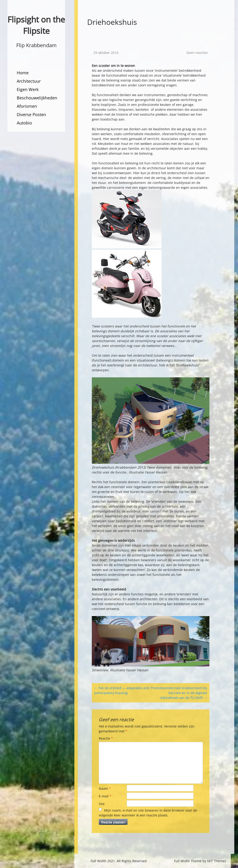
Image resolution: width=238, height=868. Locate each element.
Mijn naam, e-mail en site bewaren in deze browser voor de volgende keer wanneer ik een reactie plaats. (148, 813)
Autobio (24, 123)
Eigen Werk (28, 89)
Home (23, 73)
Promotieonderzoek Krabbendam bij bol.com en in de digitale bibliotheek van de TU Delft (179, 693)
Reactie (106, 738)
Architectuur (29, 81)
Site (102, 804)
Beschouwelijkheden (37, 98)
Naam (105, 788)
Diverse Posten (31, 114)
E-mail (105, 796)
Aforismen (27, 106)
